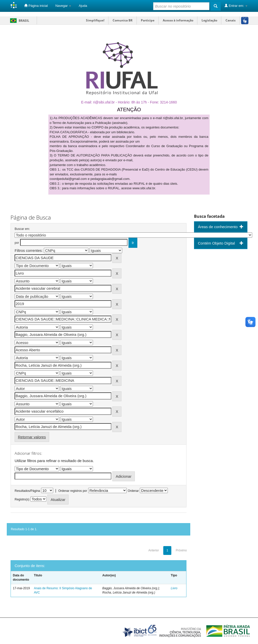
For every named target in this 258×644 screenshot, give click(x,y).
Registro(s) (22, 499)
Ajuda (83, 6)
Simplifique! (95, 20)
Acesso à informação (178, 20)
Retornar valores (32, 437)
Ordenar (133, 491)
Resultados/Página (27, 491)
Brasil (19, 21)
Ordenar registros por (73, 491)
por (17, 243)
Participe (148, 20)
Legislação (209, 20)
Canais (231, 20)
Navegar (63, 6)
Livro (174, 588)
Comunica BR (123, 20)
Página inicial (36, 6)
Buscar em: (22, 229)
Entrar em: (236, 6)
